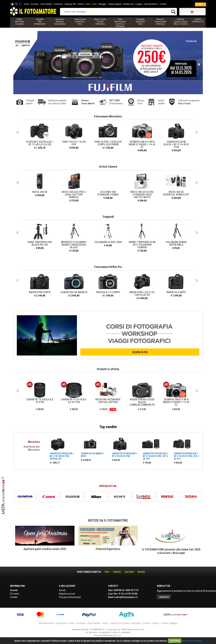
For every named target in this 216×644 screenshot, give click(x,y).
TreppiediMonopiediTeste (140, 22)
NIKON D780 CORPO (40, 292)
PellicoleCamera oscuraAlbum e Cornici (180, 22)
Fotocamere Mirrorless (108, 116)
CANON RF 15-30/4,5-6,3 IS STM (40, 401)
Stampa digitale (115, 4)
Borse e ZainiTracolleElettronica (100, 22)
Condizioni (58, 4)
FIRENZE (117, 572)
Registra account (67, 594)
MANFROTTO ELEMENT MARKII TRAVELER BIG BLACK (74, 245)
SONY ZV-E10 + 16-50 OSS (74, 143)
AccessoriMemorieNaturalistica (60, 22)
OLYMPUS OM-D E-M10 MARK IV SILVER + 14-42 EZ (142, 144)
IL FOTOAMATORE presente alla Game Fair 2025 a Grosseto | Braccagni (171, 551)
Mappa (174, 623)
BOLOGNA (129, 572)
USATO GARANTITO (198, 20)
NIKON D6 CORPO (176, 292)
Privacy (156, 623)
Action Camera (108, 167)
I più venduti (61, 623)
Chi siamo (35, 4)
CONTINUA (175, 641)
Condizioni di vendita (120, 623)
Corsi (88, 4)
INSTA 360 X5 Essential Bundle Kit (176, 193)
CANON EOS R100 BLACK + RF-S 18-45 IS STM (176, 144)
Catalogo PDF (70, 4)
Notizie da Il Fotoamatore (108, 520)
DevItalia (119, 635)
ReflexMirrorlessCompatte (20, 22)
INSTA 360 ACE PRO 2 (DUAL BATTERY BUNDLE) (74, 195)
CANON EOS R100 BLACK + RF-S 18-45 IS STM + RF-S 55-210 (156, 456)
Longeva (139, 4)
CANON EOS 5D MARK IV (74, 292)
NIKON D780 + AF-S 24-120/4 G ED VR (142, 294)
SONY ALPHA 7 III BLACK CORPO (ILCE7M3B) (108, 143)
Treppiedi (108, 217)
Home (26, 4)
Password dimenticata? (70, 597)
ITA (15, 5)
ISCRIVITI (164, 597)
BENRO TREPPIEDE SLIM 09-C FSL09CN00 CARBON (142, 245)
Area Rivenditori (151, 4)
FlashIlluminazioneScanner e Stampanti (120, 23)
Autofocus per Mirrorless (32, 448)
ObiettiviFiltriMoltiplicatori (40, 22)
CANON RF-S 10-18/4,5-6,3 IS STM (74, 401)
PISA (107, 572)
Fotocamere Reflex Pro (108, 267)
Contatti (163, 4)
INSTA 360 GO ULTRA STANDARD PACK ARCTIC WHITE (142, 195)
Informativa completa (192, 641)
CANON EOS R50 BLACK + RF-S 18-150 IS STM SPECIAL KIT (62, 456)
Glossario (136, 623)
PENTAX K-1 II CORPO (108, 292)
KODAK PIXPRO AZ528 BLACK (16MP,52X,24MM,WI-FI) (142, 402)
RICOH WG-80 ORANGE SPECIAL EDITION (108, 401)
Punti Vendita (46, 4)
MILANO (141, 572)
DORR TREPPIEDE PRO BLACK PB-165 (40, 243)
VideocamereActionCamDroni (80, 22)
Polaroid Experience (108, 549)
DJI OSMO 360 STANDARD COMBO (108, 193)
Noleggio (102, 4)
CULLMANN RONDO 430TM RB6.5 (176, 243)
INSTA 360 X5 (40, 192)
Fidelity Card (128, 4)
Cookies (165, 623)
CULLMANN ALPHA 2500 (108, 242)
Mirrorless (34, 442)
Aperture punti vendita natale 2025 (45, 549)
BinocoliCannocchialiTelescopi (160, 22)
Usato (94, 4)
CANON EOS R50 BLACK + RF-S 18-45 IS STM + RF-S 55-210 (186, 456)
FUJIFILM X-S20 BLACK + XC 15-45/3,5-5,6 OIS (40, 143)
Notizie (81, 4)
